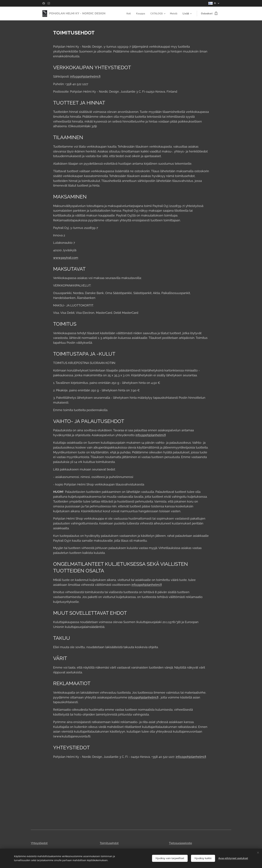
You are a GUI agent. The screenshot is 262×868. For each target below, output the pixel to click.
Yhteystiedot (39, 843)
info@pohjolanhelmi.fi (85, 76)
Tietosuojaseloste (180, 843)
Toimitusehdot (109, 843)
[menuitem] (128, 14)
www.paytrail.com (66, 258)
